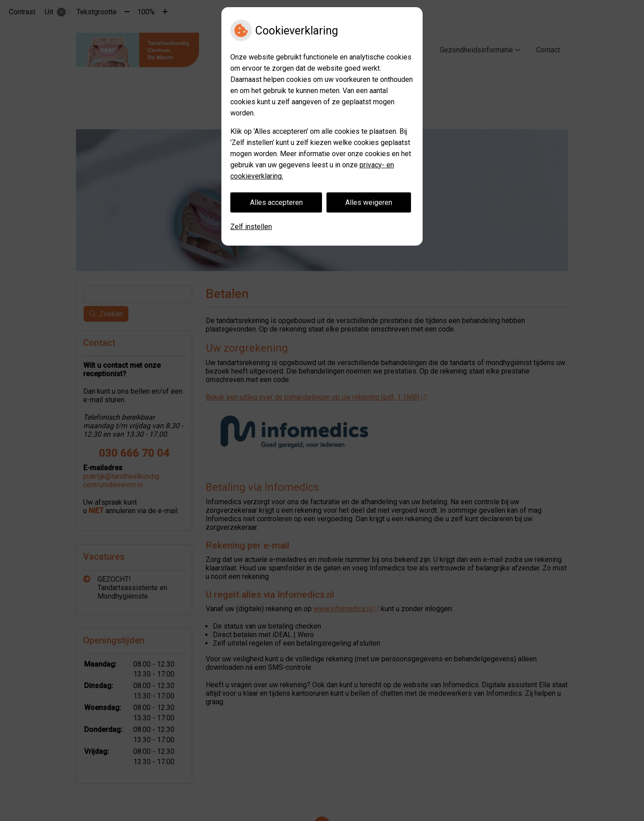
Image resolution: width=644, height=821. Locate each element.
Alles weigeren (369, 202)
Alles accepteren (276, 202)
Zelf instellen (251, 227)
